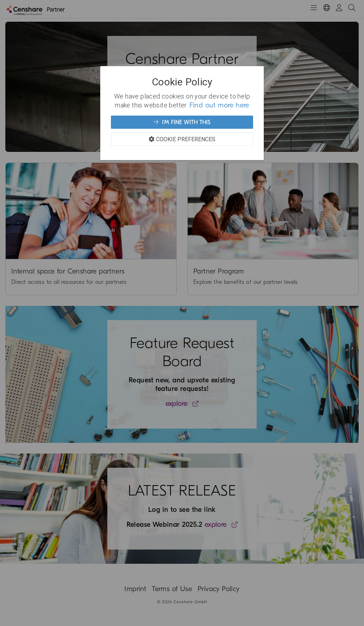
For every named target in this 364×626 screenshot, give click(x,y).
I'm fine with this (182, 122)
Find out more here (219, 105)
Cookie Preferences (182, 139)
